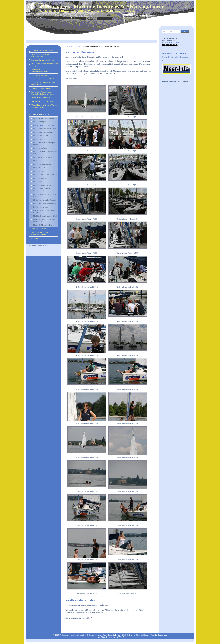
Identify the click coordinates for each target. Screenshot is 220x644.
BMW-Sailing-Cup (41, 207)
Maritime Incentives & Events (43, 60)
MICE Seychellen (40, 178)
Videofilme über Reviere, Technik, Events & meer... (45, 106)
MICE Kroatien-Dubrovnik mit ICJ (45, 153)
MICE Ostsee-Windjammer (44, 168)
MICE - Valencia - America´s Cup (44, 195)
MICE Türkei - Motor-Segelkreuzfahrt (42, 190)
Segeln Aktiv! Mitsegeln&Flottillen (40, 70)
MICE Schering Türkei (42, 185)
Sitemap (35, 238)
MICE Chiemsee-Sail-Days (44, 132)
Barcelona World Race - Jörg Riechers (44, 211)
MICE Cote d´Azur (41, 136)
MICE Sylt (37, 182)
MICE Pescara (39, 171)
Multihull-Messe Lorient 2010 (45, 225)
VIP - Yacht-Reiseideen (40, 75)
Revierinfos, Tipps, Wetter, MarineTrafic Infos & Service (43, 93)
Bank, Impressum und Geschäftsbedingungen (40, 233)
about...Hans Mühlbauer (41, 98)
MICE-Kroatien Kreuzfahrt (44, 157)
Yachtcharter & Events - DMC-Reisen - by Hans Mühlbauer (126, 635)
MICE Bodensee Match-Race (45, 129)
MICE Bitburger (39, 122)
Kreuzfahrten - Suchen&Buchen (44, 79)
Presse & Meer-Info (39, 229)
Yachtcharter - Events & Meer (43, 50)
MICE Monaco (39, 139)
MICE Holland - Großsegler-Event (44, 144)
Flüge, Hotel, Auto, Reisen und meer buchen (43, 83)
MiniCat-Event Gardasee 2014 (45, 216)
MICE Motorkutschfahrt (43, 164)
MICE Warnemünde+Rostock (45, 200)
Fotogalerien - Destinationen (42, 111)
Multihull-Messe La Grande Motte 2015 (44, 220)
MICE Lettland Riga (41, 161)
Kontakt (154, 635)
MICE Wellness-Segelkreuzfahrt (46, 203)
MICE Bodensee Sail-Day (44, 125)
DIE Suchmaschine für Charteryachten (40, 55)
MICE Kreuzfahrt (40, 148)
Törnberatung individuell (41, 88)
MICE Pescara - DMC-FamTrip (45, 175)
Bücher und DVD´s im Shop (42, 101)
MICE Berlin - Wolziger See (44, 118)
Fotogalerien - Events (40, 114)
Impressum (162, 635)
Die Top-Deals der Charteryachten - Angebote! (45, 65)
